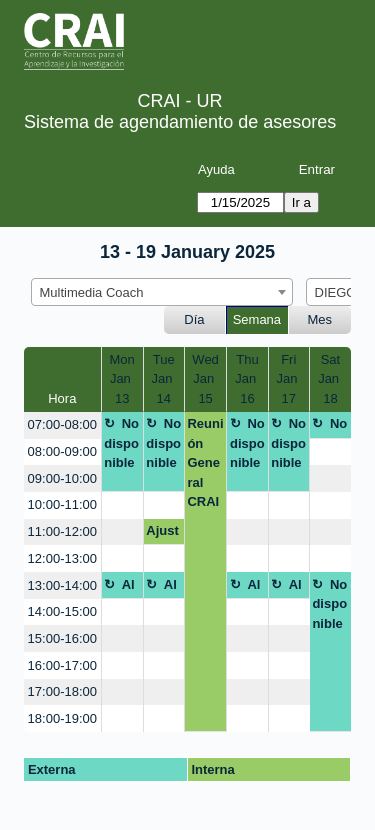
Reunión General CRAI (205, 462)
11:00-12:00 (62, 531)
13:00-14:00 (62, 585)
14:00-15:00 (62, 611)
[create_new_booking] (330, 452)
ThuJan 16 (247, 379)
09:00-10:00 (62, 478)
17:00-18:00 (62, 691)
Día (194, 319)
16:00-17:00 (62, 665)
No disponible (121, 443)
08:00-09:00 (62, 451)
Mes (320, 319)
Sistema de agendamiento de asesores (180, 122)
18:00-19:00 (62, 718)
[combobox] (162, 292)
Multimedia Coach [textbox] (92, 292)
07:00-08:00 (62, 424)
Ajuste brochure (162, 534)
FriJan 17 (288, 379)
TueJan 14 (164, 379)
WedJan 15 (205, 379)
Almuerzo (120, 588)
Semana (257, 319)
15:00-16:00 (62, 638)
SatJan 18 (330, 379)
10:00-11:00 (62, 504)
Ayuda (216, 169)
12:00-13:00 (62, 558)
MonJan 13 (122, 379)
